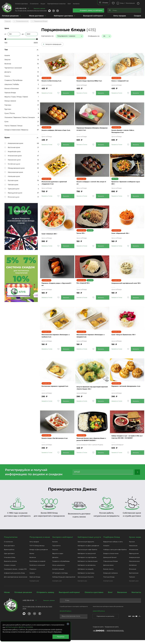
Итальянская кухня (13, 155)
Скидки (137, 16)
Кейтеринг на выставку (86, 577)
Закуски (8, 59)
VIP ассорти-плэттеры (60, 577)
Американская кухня (14, 142)
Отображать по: (94, 35)
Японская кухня (12, 196)
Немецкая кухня (12, 176)
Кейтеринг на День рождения (88, 549)
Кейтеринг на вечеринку (87, 569)
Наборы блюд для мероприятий (64, 581)
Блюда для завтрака (111, 577)
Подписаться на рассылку (105, 620)
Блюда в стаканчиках (111, 557)
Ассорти (106, 549)
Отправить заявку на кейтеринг (91, 10)
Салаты (7, 75)
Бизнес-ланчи (108, 573)
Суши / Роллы (10, 112)
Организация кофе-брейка (87, 553)
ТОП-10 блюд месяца (37, 549)
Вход (122, 3)
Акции (43, 4)
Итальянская (134, 553)
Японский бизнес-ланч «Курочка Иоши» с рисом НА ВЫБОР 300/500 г (90, 442)
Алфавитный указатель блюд (14, 577)
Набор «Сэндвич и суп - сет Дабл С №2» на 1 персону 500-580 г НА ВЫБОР (126, 440)
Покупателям (11, 541)
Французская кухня (13, 192)
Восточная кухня (12, 147)
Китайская (133, 569)
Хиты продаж (120, 16)
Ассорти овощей (58, 573)
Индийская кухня (13, 151)
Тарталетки (56, 549)
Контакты (76, 4)
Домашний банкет (110, 561)
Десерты (8, 71)
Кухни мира (135, 541)
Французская (134, 557)
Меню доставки (36, 16)
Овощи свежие (10, 100)
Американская (134, 561)
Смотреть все (34, 585)
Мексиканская (134, 565)
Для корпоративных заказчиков (16, 581)
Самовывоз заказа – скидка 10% (15, 573)
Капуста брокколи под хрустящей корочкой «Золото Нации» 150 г (91, 388)
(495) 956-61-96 (21, 8)
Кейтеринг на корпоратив (87, 561)
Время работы (9, 553)
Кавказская (133, 549)
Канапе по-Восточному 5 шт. (55, 79)
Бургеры (8, 108)
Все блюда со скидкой (37, 565)
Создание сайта (98, 631)
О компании (34, 4)
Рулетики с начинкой (37, 569)
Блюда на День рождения (39, 553)
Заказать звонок (39, 8)
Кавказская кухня (13, 159)
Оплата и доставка (21, 4)
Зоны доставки (9, 549)
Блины (32, 557)
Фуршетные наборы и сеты (113, 546)
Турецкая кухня (12, 188)
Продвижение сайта (112, 631)
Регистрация (130, 3)
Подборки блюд (112, 541)
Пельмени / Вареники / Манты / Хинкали (20, 117)
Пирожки (33, 573)
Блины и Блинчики (12, 88)
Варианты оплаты (10, 565)
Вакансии (122, 596)
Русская (132, 546)
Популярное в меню (40, 541)
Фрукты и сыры (58, 557)
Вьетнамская (134, 577)
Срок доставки (9, 557)
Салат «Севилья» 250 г (53, 232)
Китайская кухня (12, 163)
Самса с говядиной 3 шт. (123, 79)
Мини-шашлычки (59, 569)
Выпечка (8, 63)
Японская (133, 573)
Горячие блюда (10, 92)
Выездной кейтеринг (93, 16)
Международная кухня (14, 167)
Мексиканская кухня (14, 171)
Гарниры (8, 104)
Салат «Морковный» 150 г (124, 234)
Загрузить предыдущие (53, 43)
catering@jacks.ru (99, 615)
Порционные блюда (111, 565)
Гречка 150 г (83, 234)
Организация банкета (86, 581)
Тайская (132, 581)
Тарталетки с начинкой (13, 67)
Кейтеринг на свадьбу (86, 573)
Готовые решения (10, 16)
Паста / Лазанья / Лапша (13, 125)
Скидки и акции (10, 569)
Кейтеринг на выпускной (87, 557)
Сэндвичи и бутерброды (61, 565)
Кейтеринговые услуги (89, 541)
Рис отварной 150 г (86, 284)
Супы (6, 121)
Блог (69, 4)
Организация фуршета (86, 546)
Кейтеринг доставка (63, 16)
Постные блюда (109, 581)
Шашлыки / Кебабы (12, 84)
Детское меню (108, 569)
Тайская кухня (11, 184)
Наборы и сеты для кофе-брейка (115, 553)
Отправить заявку (45, 596)
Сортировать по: (47, 35)
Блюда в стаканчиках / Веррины (16, 129)
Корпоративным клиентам (56, 4)
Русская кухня (11, 180)
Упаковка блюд (10, 561)
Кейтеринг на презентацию (88, 565)
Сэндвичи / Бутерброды (13, 79)
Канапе (7, 55)
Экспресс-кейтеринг (63, 541)
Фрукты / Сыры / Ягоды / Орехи (16, 96)
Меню (7, 596)
